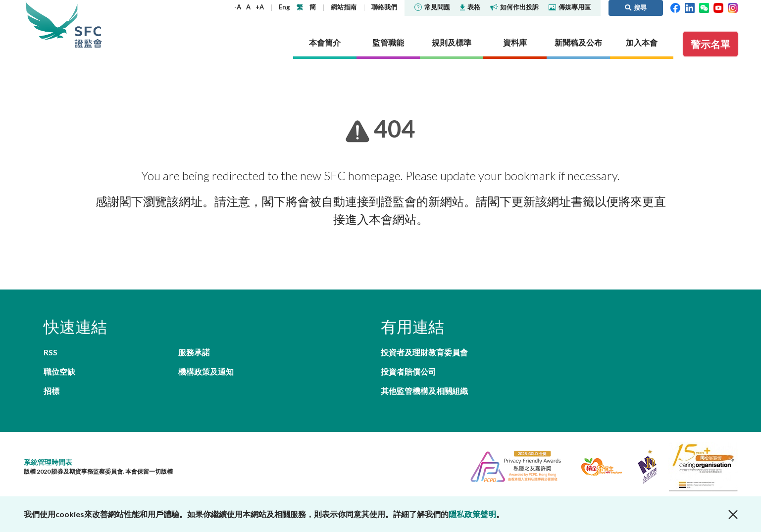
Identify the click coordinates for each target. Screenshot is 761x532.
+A (260, 7)
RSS (51, 352)
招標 (51, 391)
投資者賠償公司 (408, 371)
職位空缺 (59, 371)
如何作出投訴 (514, 7)
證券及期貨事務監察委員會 (88, 24)
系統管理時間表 (48, 462)
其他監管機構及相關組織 (424, 391)
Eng (284, 7)
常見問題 (432, 7)
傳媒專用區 (570, 7)
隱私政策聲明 (472, 514)
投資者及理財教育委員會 (424, 352)
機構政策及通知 (206, 371)
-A (238, 7)
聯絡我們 (384, 7)
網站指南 (344, 7)
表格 (470, 7)
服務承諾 (194, 352)
